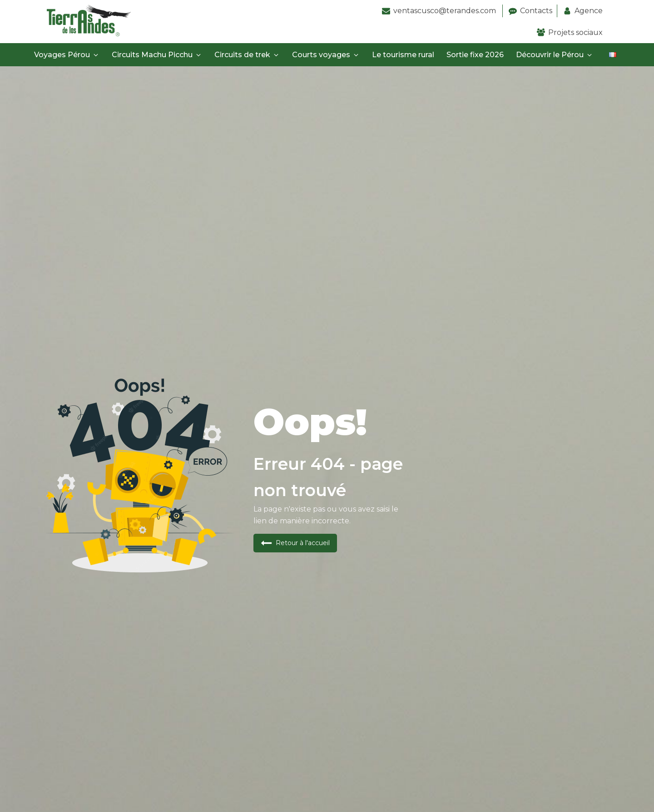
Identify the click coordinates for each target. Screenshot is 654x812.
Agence (589, 11)
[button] (295, 543)
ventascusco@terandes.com (446, 11)
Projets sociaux (575, 32)
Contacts (536, 11)
